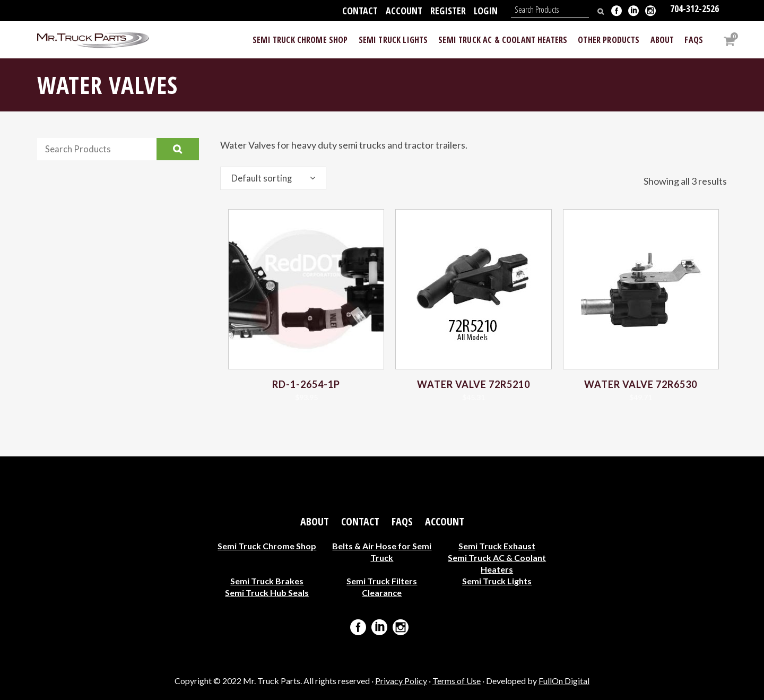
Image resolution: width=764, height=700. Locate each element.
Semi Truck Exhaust (497, 546)
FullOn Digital (564, 681)
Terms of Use (457, 681)
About (315, 522)
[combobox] (273, 178)
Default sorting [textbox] (263, 178)
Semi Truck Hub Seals (267, 593)
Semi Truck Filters (382, 581)
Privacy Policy (401, 681)
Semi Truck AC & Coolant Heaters (497, 563)
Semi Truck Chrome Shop (267, 546)
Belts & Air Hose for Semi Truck (382, 552)
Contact (360, 11)
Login (486, 11)
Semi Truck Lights (497, 581)
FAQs (402, 522)
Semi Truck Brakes (267, 581)
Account (404, 11)
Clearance (382, 593)
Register (448, 11)
